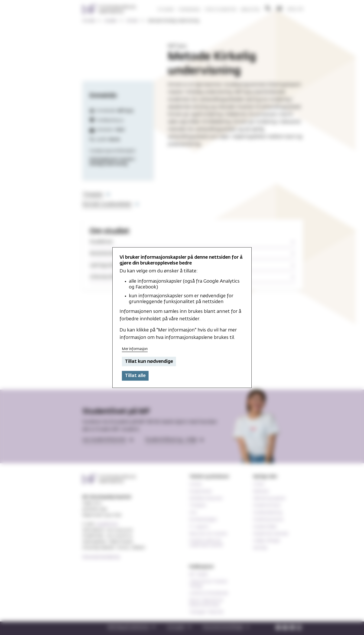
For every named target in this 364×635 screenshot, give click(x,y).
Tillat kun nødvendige (149, 361)
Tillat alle (135, 376)
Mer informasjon (135, 349)
